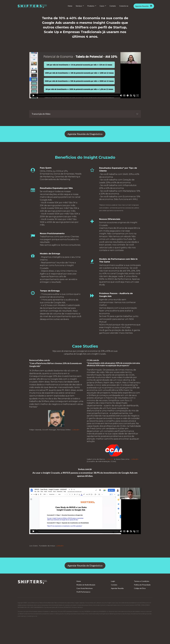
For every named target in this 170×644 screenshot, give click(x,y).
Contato (114, 585)
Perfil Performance (83, 592)
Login (113, 581)
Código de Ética (140, 588)
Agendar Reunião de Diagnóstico (85, 134)
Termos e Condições (142, 581)
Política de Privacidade (142, 585)
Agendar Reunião (117, 588)
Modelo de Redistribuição (86, 585)
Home (79, 581)
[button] (137, 114)
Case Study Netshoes (85, 588)
